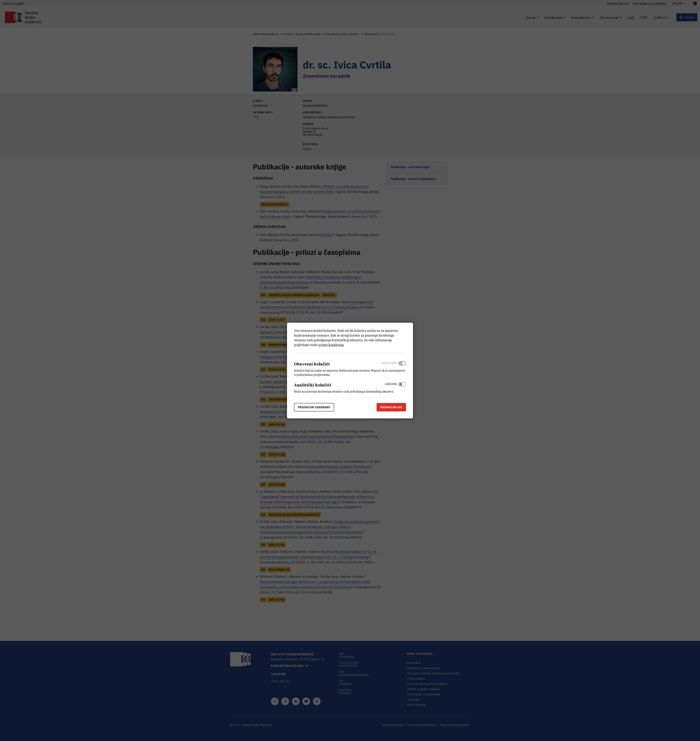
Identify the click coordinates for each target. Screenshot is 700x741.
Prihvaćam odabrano (314, 407)
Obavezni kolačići (312, 364)
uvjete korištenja (331, 345)
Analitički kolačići (313, 385)
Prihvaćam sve (391, 407)
